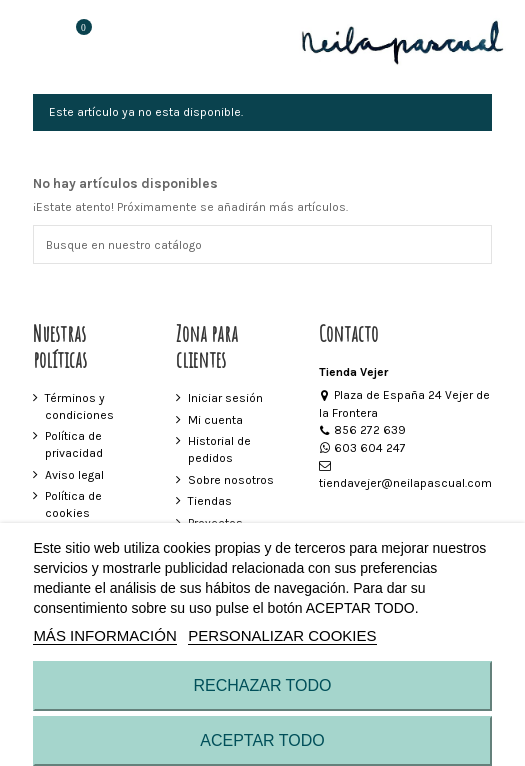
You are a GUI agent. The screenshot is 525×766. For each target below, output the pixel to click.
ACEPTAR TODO (262, 740)
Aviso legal (74, 475)
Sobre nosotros (231, 480)
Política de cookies (73, 504)
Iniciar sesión (225, 398)
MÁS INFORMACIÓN (104, 635)
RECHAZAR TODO (262, 685)
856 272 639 (363, 430)
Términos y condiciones (79, 406)
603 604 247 (363, 448)
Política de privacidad (74, 444)
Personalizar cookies (282, 635)
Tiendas (210, 501)
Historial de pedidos (219, 449)
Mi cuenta (215, 420)
